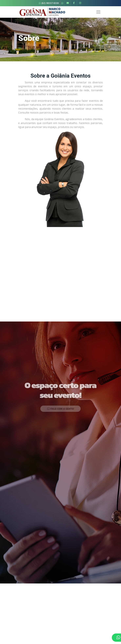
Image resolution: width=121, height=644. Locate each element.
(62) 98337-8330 (49, 3)
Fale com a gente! (61, 424)
